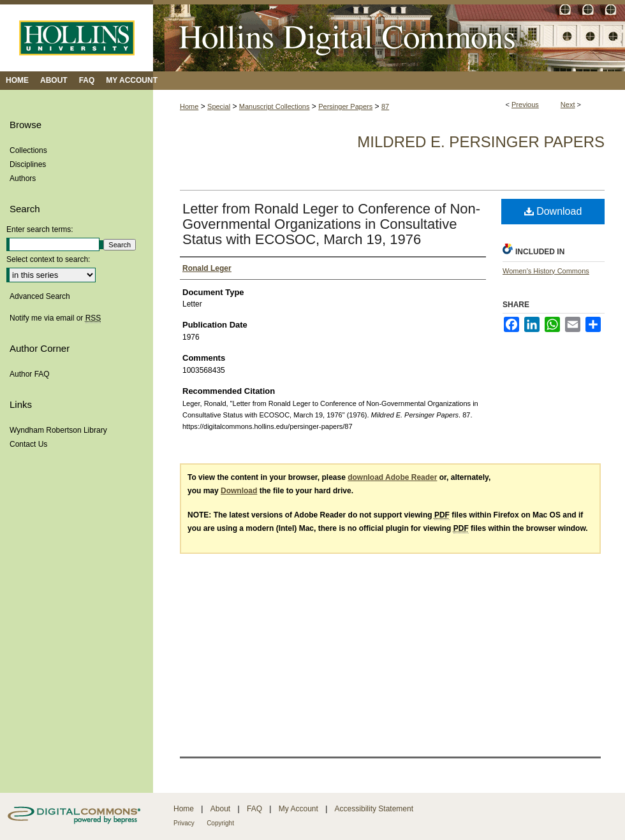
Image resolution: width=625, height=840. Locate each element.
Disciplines (28, 164)
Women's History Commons (546, 271)
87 (385, 106)
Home (189, 106)
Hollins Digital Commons (389, 36)
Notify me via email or (55, 318)
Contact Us (28, 444)
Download (553, 211)
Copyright (220, 823)
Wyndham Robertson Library (58, 430)
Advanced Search (40, 296)
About (220, 809)
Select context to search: (48, 259)
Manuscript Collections (275, 106)
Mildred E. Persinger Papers (481, 142)
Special (219, 106)
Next (568, 105)
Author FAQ (30, 374)
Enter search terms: (40, 229)
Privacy (184, 823)
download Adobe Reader (392, 477)
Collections (28, 150)
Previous (525, 105)
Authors (23, 178)
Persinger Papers (345, 106)
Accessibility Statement (374, 809)
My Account (298, 809)
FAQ (254, 809)
